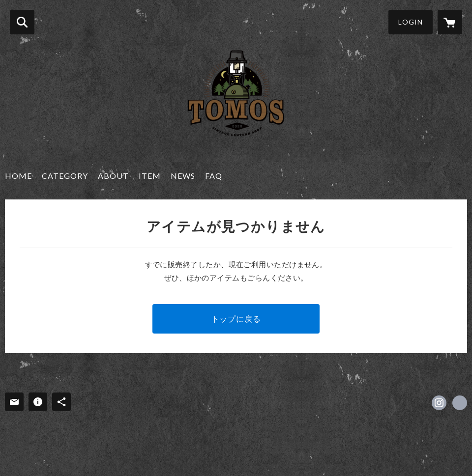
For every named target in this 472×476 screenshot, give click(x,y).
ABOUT (113, 176)
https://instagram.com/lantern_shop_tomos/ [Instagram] (439, 403)
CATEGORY (65, 176)
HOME (18, 176)
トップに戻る (236, 319)
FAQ (214, 176)
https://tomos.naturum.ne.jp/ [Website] (460, 403)
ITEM (150, 176)
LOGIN (411, 22)
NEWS (183, 176)
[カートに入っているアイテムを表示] (450, 22)
